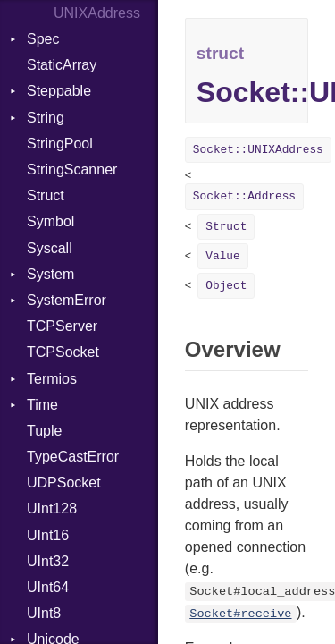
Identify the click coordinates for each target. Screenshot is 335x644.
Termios (52, 379)
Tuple (44, 431)
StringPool (60, 144)
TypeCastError (73, 457)
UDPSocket (64, 483)
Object (226, 286)
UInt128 (52, 508)
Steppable (59, 91)
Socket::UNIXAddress (258, 150)
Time (42, 405)
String (46, 118)
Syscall (50, 248)
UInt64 (48, 587)
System (50, 274)
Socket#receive (240, 614)
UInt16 (48, 535)
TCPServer (62, 326)
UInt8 (44, 613)
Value (222, 256)
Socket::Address (244, 196)
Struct (46, 195)
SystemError (67, 300)
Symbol (50, 221)
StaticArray (62, 65)
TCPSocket (63, 352)
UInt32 (48, 561)
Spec (43, 39)
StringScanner (72, 169)
